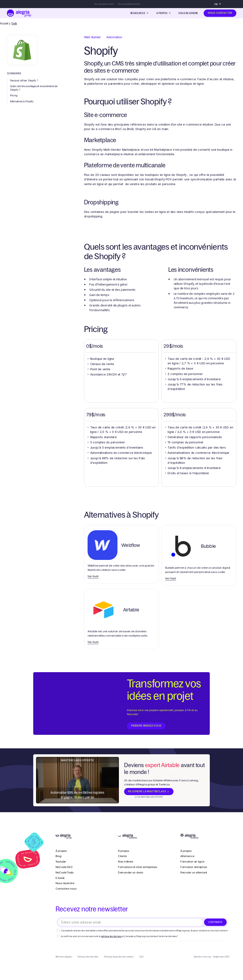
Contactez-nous (66, 889)
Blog (58, 856)
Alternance (187, 856)
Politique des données (88, 957)
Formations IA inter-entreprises (138, 867)
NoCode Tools (65, 872)
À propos (61, 851)
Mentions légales (64, 957)
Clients (122, 856)
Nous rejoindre (188, 13)
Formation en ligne (192, 862)
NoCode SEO (64, 867)
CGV (141, 957)
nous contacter (220, 13)
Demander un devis (131, 872)
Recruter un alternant (194, 872)
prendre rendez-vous (146, 726)
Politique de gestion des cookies (119, 957)
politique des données (111, 936)
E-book (60, 878)
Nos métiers (126, 862)
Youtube (61, 862)
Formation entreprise (194, 867)
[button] (219, 4)
